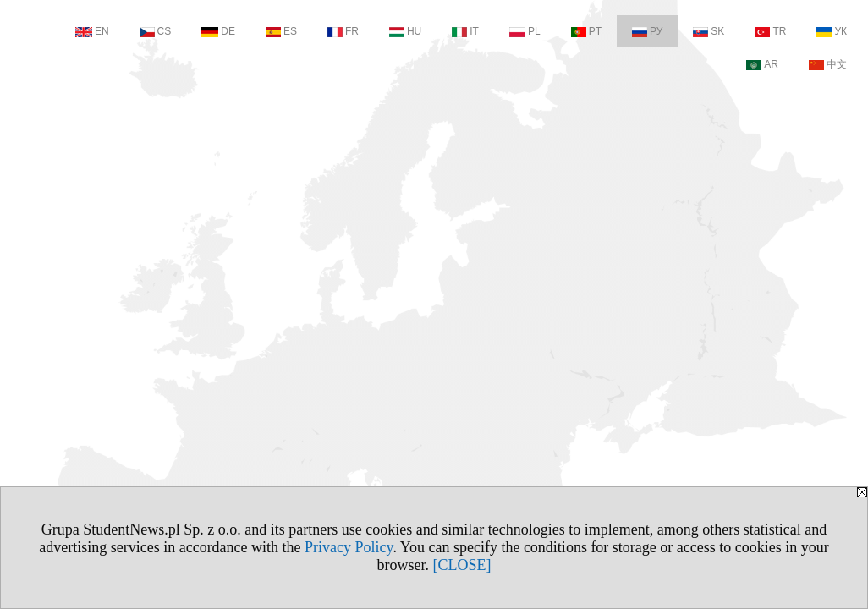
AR (762, 64)
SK (709, 31)
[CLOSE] (462, 565)
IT (465, 31)
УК (832, 31)
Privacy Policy (349, 547)
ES (281, 31)
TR (770, 31)
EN (92, 31)
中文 (828, 64)
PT (586, 31)
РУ (647, 31)
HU (405, 31)
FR (343, 31)
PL (525, 31)
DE (218, 31)
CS (156, 31)
